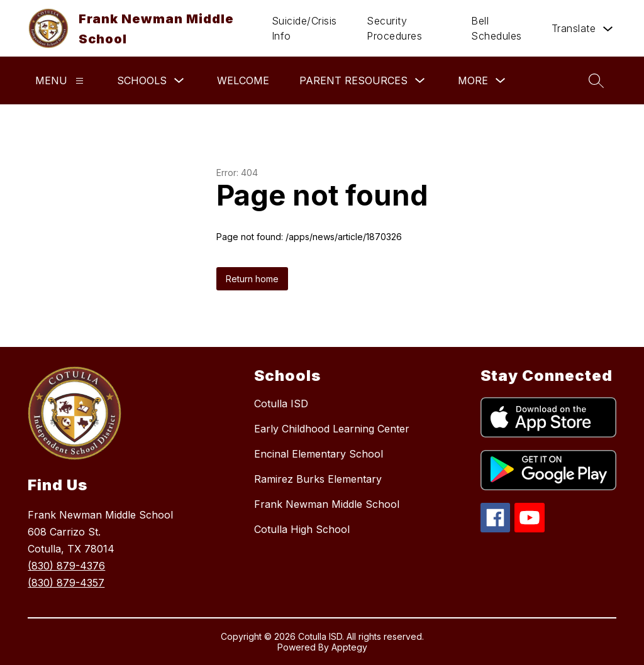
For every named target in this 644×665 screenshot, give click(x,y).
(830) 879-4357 (66, 583)
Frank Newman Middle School (327, 504)
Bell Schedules (497, 28)
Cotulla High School (302, 529)
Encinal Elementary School (319, 454)
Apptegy (349, 647)
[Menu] (80, 81)
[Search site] (596, 80)
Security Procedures (394, 28)
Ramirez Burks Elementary (318, 479)
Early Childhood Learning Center (332, 429)
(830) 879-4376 (66, 566)
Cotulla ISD (281, 404)
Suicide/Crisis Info (304, 28)
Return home (252, 279)
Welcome (243, 80)
